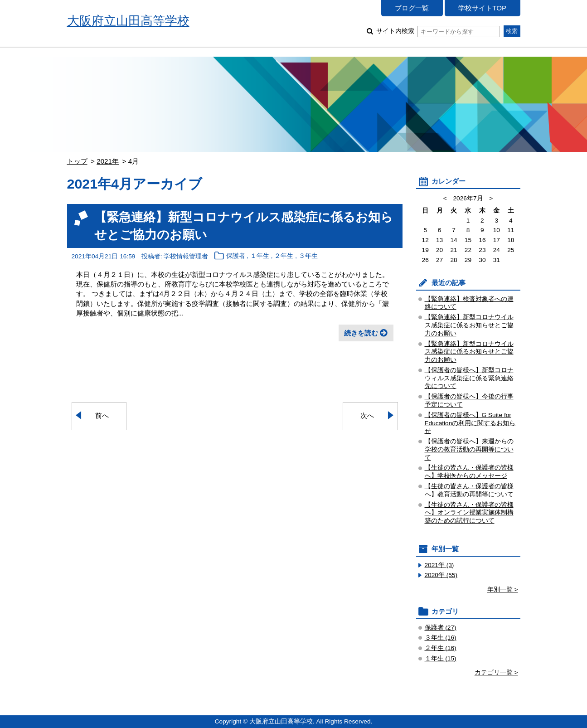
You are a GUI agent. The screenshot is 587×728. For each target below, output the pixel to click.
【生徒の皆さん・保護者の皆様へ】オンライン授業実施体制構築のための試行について (469, 513)
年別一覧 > (503, 590)
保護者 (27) (441, 628)
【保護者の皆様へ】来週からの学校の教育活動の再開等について (469, 449)
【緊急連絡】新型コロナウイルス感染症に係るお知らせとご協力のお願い (469, 325)
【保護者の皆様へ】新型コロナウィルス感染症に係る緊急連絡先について (469, 378)
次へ (367, 415)
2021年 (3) (439, 565)
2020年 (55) (441, 575)
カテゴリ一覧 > (496, 672)
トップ (77, 161)
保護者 (236, 256)
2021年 (108, 161)
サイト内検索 (438, 31)
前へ (102, 415)
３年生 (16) (441, 638)
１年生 (260, 256)
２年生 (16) (441, 648)
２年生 (284, 256)
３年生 (308, 256)
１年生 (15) (441, 658)
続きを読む (361, 333)
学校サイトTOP (482, 8)
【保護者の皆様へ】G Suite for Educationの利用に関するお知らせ (470, 423)
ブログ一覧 (412, 8)
